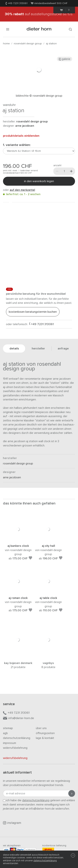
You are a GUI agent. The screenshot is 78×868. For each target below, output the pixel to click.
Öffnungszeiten (45, 733)
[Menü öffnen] (8, 29)
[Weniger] (57, 171)
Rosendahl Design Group (28, 44)
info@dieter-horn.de (18, 718)
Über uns (41, 728)
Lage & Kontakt (45, 738)
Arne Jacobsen (25, 126)
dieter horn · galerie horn (39, 29)
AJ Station (51, 44)
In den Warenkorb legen (39, 181)
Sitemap (8, 728)
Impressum (10, 743)
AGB (5, 733)
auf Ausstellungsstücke (39, 14)
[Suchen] (70, 29)
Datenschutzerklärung (17, 738)
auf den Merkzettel (22, 190)
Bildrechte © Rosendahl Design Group (39, 96)
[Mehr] (71, 171)
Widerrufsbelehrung (15, 748)
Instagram (12, 823)
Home (6, 44)
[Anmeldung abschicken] (72, 793)
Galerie (65, 59)
